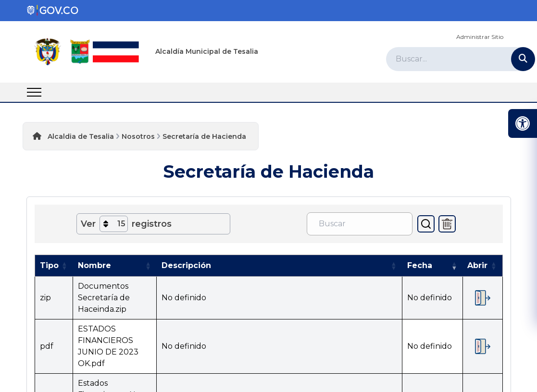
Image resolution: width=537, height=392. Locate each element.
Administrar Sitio (480, 37)
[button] (64, 266)
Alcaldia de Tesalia (81, 136)
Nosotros (138, 136)
